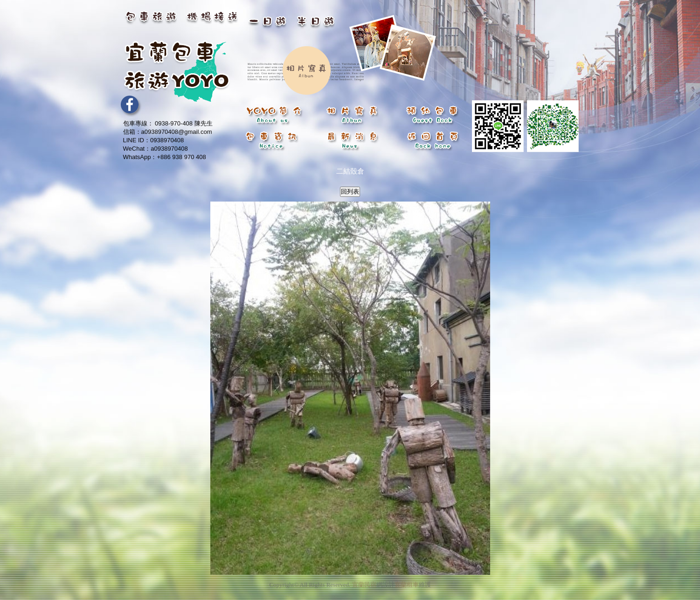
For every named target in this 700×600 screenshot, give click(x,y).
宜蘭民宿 (364, 583)
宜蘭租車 (407, 583)
